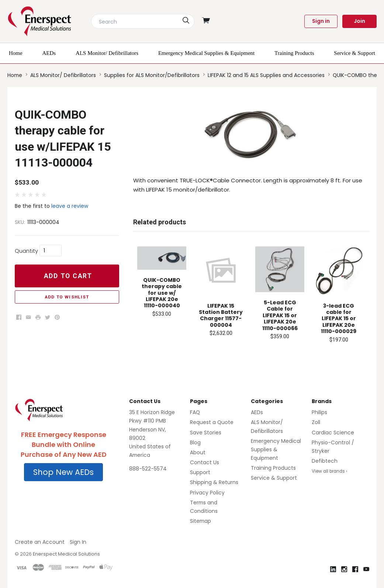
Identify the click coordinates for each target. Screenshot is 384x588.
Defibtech (325, 461)
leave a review (70, 206)
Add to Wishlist (67, 297)
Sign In (78, 542)
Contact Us (205, 462)
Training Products (273, 468)
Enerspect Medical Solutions (66, 554)
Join (359, 21)
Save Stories (206, 433)
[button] (63, 472)
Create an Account (40, 542)
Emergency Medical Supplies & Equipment (276, 449)
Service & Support (274, 478)
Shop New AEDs (63, 472)
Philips (319, 412)
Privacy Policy (207, 493)
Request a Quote (212, 422)
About (198, 452)
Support (200, 472)
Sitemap (200, 521)
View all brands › (329, 471)
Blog (195, 442)
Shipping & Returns (214, 482)
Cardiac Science (333, 433)
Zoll (316, 422)
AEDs (257, 412)
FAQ (195, 412)
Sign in (321, 21)
